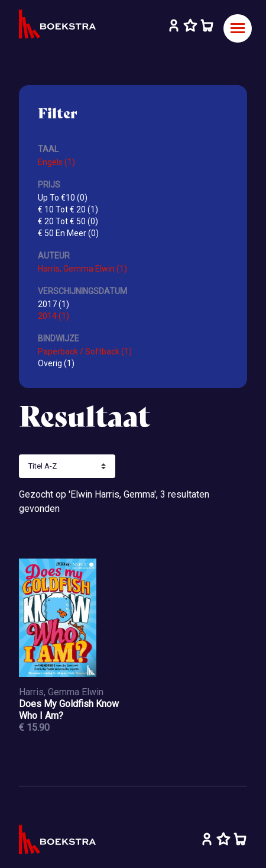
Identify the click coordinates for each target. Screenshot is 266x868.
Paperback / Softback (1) (85, 351)
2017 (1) (53, 304)
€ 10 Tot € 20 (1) (68, 209)
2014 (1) (53, 316)
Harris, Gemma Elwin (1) (82, 269)
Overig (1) (56, 363)
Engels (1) (56, 162)
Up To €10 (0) (63, 198)
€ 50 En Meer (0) (68, 233)
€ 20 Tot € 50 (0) (68, 221)
